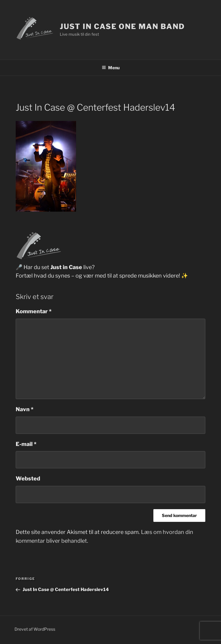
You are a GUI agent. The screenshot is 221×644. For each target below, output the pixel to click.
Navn (25, 409)
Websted (28, 478)
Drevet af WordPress (35, 629)
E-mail (26, 444)
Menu (111, 68)
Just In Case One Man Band (122, 26)
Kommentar (34, 311)
